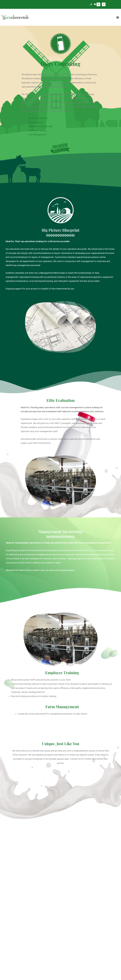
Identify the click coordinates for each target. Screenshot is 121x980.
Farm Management (39, 135)
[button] (118, 17)
